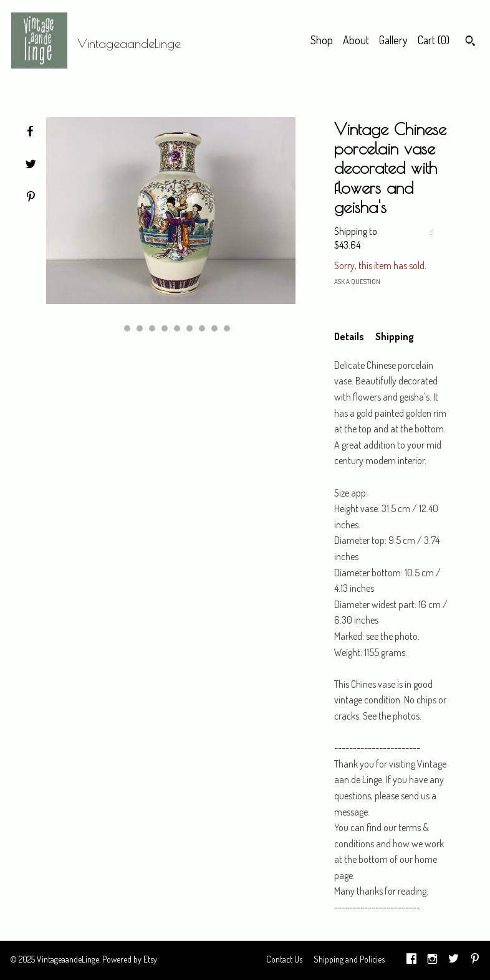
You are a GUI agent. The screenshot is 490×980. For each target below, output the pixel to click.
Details (349, 336)
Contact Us (284, 959)
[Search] (470, 42)
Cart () (434, 40)
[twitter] (454, 960)
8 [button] (202, 328)
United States (405, 231)
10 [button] (227, 328)
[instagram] (432, 960)
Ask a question (357, 282)
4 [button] (152, 328)
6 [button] (177, 328)
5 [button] (165, 328)
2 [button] (127, 328)
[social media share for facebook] (30, 131)
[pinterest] (475, 960)
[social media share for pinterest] (31, 198)
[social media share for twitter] (31, 165)
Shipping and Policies (349, 959)
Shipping (395, 336)
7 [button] (190, 328)
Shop (322, 40)
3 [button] (140, 328)
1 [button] (115, 328)
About (356, 40)
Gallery (393, 40)
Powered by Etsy (130, 959)
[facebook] (411, 960)
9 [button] (214, 328)
